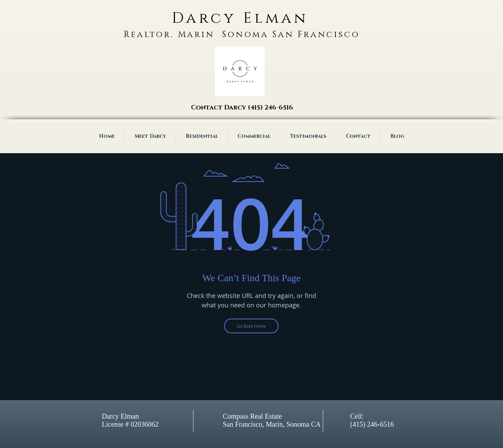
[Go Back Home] (251, 326)
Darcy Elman (240, 18)
